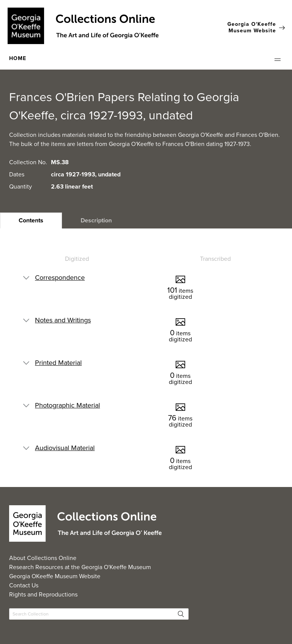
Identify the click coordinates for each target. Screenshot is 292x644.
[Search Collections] (99, 614)
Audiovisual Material (65, 448)
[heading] (31, 220)
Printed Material (58, 363)
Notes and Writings (63, 320)
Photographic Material (67, 405)
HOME (18, 58)
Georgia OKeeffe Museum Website (55, 576)
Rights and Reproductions (43, 594)
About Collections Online (43, 558)
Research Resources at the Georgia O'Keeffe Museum (80, 567)
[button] (278, 60)
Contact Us (24, 585)
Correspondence (60, 278)
